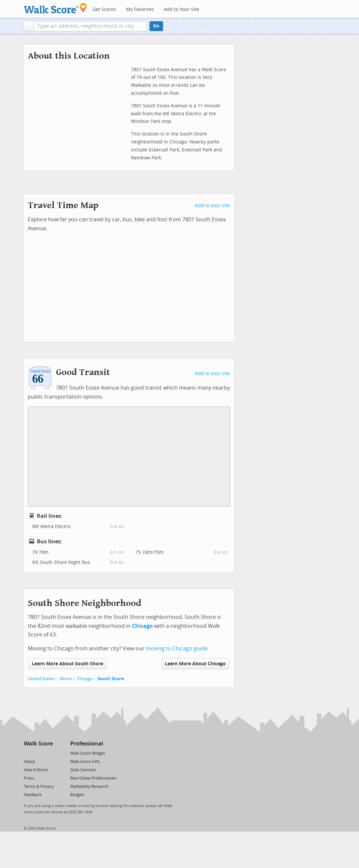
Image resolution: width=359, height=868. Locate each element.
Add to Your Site (181, 9)
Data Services (83, 770)
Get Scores (104, 9)
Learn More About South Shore (67, 664)
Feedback (33, 795)
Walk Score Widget (88, 753)
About (29, 762)
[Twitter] (28, 753)
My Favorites (140, 9)
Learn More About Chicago (195, 664)
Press (29, 778)
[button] (29, 26)
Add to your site (212, 206)
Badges (77, 795)
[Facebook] (38, 753)
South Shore (111, 679)
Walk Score (38, 744)
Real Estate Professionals (93, 778)
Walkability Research (89, 787)
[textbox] (91, 26)
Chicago (85, 679)
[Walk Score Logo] (56, 8)
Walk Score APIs (85, 762)
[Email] (48, 753)
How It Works (36, 770)
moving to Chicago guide (177, 649)
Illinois (66, 679)
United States (41, 679)
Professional (87, 744)
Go (156, 26)
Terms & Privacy (39, 787)
